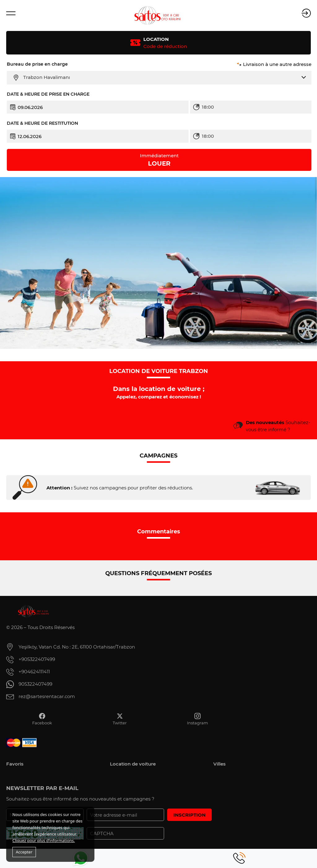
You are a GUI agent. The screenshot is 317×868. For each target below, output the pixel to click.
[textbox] (163, 77)
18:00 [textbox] (208, 107)
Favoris (15, 764)
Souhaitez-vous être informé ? (278, 426)
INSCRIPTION (189, 815)
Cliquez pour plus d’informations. (44, 840)
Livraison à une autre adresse (277, 64)
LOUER (159, 160)
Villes (219, 764)
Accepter (24, 852)
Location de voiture (133, 764)
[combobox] (163, 77)
